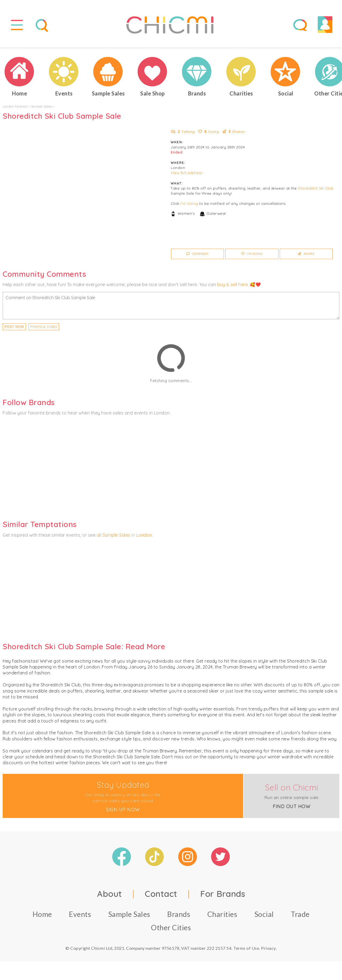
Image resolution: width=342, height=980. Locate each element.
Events (80, 914)
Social (264, 914)
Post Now (14, 327)
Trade (300, 914)
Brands (179, 914)
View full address (186, 173)
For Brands (223, 894)
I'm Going (189, 204)
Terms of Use (246, 948)
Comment (198, 254)
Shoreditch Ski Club (316, 189)
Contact (161, 894)
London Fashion (15, 106)
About (110, 894)
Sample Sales (42, 106)
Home (42, 914)
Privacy (268, 948)
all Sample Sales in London (124, 535)
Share (306, 254)
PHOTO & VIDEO (44, 327)
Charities (222, 914)
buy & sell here (233, 285)
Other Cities (171, 927)
